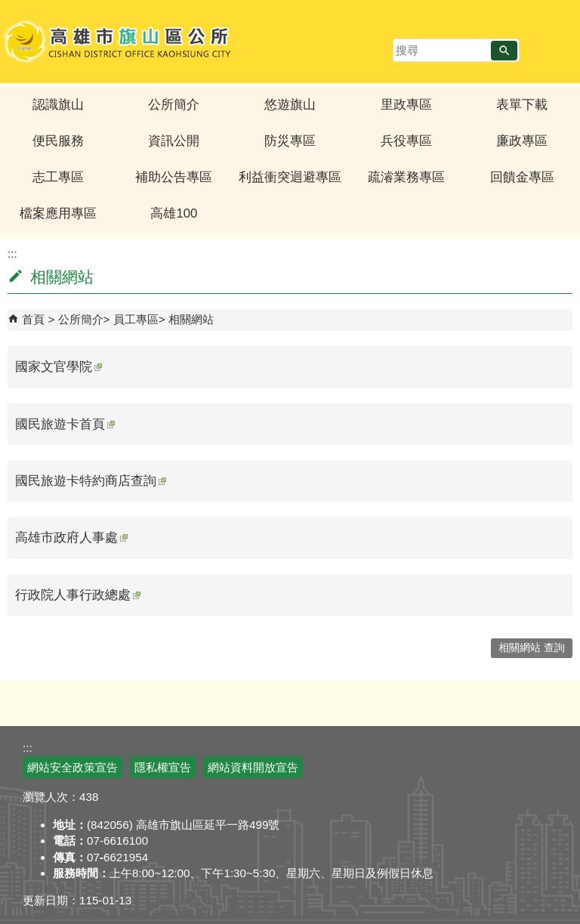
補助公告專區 (174, 177)
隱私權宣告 (163, 767)
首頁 (33, 319)
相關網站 (191, 319)
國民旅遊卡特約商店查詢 (91, 481)
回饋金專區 (522, 177)
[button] (504, 51)
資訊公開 (174, 141)
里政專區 (406, 105)
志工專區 (58, 177)
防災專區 (290, 141)
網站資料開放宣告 (253, 767)
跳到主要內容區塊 (8, 8)
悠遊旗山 (290, 105)
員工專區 (136, 319)
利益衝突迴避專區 (290, 177)
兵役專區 (406, 141)
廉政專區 (522, 141)
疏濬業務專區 (406, 177)
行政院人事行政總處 (78, 595)
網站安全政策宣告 (72, 767)
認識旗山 (58, 105)
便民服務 (58, 141)
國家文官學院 (59, 367)
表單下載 (522, 105)
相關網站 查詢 (532, 648)
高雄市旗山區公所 (119, 42)
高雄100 (174, 213)
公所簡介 (174, 105)
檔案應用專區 (58, 213)
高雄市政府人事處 (71, 538)
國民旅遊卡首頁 (65, 424)
